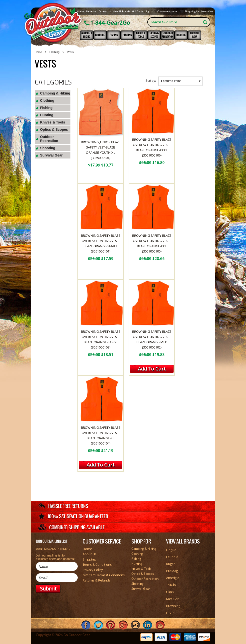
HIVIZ (170, 613)
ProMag (172, 571)
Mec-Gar (172, 599)
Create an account (167, 11)
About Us (91, 11)
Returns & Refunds (97, 580)
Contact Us (105, 11)
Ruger (170, 564)
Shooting (181, 35)
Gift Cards (138, 11)
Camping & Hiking (87, 35)
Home (80, 11)
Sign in (149, 11)
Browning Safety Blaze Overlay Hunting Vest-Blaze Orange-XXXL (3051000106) (152, 147)
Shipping (89, 559)
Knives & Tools (141, 35)
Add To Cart (152, 369)
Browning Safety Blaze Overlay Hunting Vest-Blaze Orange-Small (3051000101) (101, 243)
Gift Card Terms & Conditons (104, 575)
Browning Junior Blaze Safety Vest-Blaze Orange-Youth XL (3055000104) (101, 150)
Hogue (171, 550)
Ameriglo (173, 578)
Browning (173, 606)
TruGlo (171, 585)
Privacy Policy (93, 570)
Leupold (172, 557)
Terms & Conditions (97, 564)
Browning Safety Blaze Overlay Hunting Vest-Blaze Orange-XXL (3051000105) (152, 243)
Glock (170, 592)
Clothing (100, 35)
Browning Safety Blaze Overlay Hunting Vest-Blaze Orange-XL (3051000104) (101, 435)
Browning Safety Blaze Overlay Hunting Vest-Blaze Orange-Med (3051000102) (152, 339)
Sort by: (151, 81)
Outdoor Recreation (168, 35)
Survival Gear (195, 35)
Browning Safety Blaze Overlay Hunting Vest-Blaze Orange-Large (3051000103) (101, 339)
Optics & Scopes (154, 35)
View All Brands (121, 11)
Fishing (114, 35)
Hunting (127, 35)
